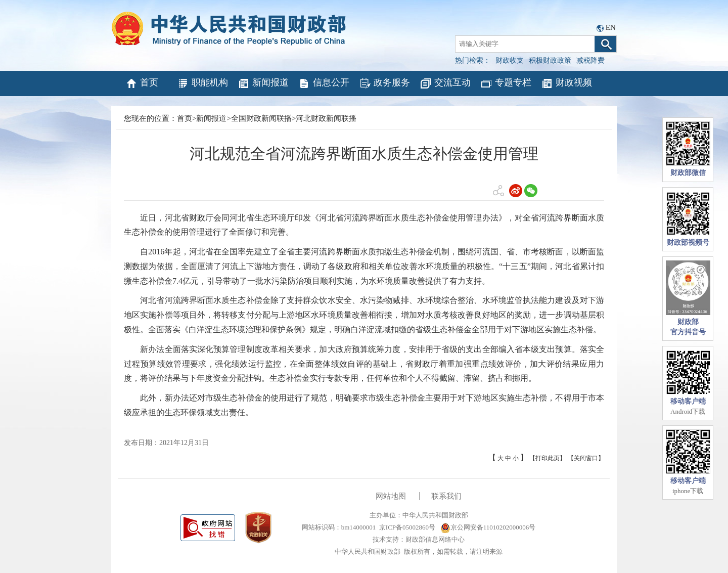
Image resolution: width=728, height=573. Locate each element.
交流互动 (445, 83)
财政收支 (510, 60)
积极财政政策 (550, 60)
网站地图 (391, 496)
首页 (142, 83)
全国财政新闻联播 (261, 118)
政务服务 (384, 83)
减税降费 (590, 60)
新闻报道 (263, 83)
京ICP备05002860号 (407, 527)
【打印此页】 (548, 458)
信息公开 (324, 83)
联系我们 (446, 496)
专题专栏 (506, 83)
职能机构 (202, 83)
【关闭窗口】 (586, 458)
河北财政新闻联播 (326, 118)
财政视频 (566, 83)
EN (611, 27)
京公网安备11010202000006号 (488, 527)
